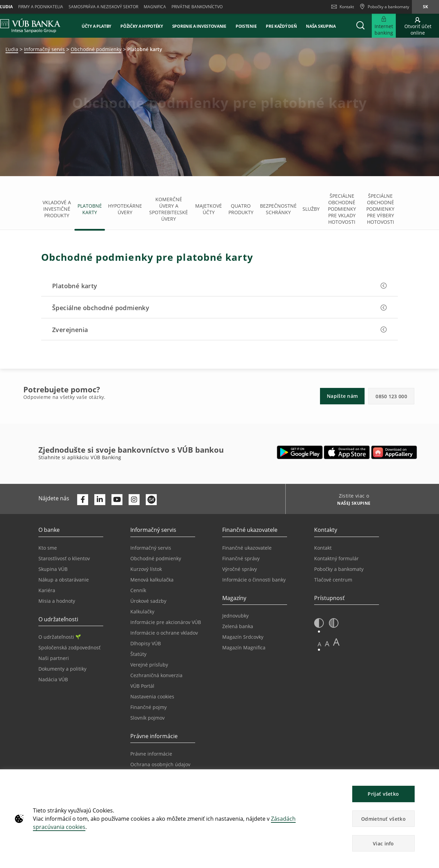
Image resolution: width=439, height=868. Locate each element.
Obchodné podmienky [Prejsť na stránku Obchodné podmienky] (156, 558)
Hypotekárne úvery (125, 209)
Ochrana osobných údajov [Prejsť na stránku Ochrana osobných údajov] (160, 764)
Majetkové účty (209, 209)
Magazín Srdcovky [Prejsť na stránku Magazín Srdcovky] (243, 637)
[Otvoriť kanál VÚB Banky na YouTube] (117, 500)
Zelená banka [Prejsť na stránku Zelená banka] (238, 626)
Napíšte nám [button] (342, 396)
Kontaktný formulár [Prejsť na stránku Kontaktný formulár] (336, 558)
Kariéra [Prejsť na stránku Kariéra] (47, 590)
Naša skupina (321, 26)
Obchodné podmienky (96, 49)
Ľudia (12, 49)
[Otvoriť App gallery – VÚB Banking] (394, 452)
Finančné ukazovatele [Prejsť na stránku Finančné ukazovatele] (247, 548)
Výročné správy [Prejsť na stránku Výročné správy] (240, 569)
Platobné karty (90, 209)
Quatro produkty (241, 209)
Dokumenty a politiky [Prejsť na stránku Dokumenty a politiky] (62, 669)
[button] (360, 26)
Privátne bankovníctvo (197, 7)
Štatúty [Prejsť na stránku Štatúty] (138, 654)
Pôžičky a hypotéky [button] (142, 26)
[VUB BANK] (30, 26)
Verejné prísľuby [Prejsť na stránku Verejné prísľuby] (149, 665)
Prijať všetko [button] (383, 794)
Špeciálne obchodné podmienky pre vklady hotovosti (342, 209)
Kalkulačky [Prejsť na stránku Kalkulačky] (142, 612)
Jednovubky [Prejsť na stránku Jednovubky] (235, 616)
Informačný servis (44, 49)
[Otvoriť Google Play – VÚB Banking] (300, 452)
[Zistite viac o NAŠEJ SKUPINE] (351, 504)
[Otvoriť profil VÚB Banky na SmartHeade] (151, 500)
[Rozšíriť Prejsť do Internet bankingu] (384, 26)
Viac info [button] (383, 843)
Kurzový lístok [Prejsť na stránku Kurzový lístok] (146, 569)
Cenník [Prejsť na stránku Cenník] (138, 590)
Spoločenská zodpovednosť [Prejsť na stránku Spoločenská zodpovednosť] (69, 647)
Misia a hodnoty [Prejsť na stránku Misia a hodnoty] (57, 601)
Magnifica (155, 7)
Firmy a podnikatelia (41, 7)
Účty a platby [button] (96, 26)
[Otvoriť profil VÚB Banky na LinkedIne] (100, 500)
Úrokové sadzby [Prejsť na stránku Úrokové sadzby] (148, 601)
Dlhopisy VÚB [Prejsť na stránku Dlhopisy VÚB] (146, 643)
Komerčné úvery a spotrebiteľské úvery (169, 209)
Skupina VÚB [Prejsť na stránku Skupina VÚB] (53, 569)
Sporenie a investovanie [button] (199, 26)
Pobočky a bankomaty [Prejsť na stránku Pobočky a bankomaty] (339, 569)
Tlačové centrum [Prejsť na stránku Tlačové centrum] (333, 580)
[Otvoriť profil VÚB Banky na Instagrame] (134, 500)
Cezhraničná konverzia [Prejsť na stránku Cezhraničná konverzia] (156, 675)
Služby (311, 209)
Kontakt (343, 7)
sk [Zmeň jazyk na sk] (425, 7)
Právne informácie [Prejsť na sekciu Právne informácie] (151, 754)
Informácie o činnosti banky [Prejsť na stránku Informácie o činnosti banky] (254, 580)
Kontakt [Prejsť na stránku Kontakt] (323, 548)
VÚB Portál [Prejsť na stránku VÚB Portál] (142, 686)
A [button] (319, 644)
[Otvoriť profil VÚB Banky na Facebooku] (83, 500)
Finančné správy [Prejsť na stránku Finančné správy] (241, 558)
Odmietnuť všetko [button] (383, 819)
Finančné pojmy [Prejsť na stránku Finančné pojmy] (149, 707)
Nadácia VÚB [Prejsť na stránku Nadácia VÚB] (53, 679)
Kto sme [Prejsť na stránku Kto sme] (48, 548)
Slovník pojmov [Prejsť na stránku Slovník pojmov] (147, 718)
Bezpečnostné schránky (278, 209)
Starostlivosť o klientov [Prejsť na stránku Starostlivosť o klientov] (64, 558)
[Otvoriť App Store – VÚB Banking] (347, 452)
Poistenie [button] (246, 26)
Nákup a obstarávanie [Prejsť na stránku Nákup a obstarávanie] (64, 580)
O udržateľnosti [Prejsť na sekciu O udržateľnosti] (60, 637)
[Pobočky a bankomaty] (384, 7)
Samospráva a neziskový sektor (103, 7)
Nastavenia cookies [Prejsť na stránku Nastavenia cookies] (152, 696)
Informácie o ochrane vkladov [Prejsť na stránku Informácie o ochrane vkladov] (164, 633)
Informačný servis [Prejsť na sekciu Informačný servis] (151, 548)
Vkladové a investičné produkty (57, 209)
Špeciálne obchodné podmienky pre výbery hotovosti (380, 209)
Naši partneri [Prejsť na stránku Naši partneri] (54, 658)
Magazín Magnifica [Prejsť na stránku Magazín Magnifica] (244, 647)
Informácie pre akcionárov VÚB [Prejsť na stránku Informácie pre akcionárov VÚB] (166, 622)
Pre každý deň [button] (281, 26)
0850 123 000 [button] (391, 396)
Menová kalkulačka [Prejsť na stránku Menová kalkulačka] (152, 580)
